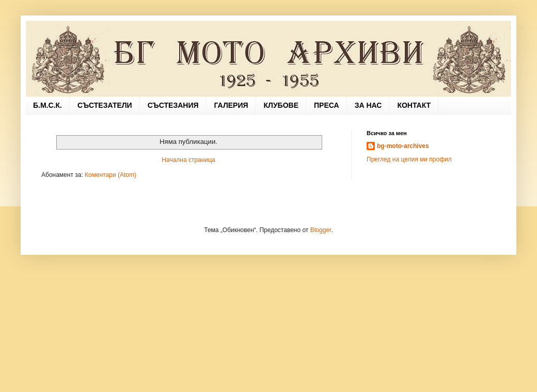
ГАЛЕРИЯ (231, 105)
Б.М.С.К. (48, 105)
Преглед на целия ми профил (409, 159)
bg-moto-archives (403, 146)
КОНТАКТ (414, 105)
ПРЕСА (327, 105)
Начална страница (188, 160)
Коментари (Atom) (110, 175)
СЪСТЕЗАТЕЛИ (105, 105)
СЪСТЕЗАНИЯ (173, 105)
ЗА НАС (368, 105)
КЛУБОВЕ (281, 105)
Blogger (321, 230)
